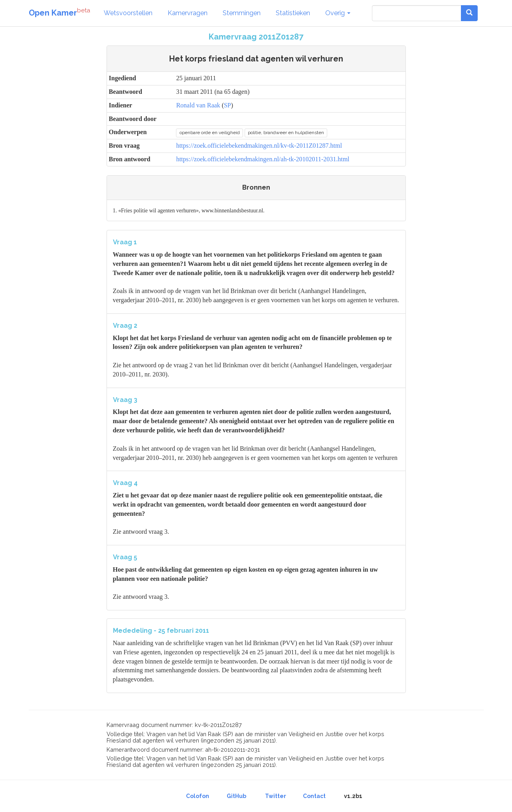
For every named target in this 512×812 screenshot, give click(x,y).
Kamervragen (188, 13)
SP (227, 105)
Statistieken (293, 13)
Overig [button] (338, 13)
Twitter (276, 796)
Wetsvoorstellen (128, 13)
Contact (314, 796)
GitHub (236, 796)
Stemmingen (242, 13)
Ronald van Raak (198, 105)
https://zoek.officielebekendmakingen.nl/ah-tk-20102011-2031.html (263, 159)
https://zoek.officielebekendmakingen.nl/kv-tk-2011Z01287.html (259, 146)
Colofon (198, 796)
